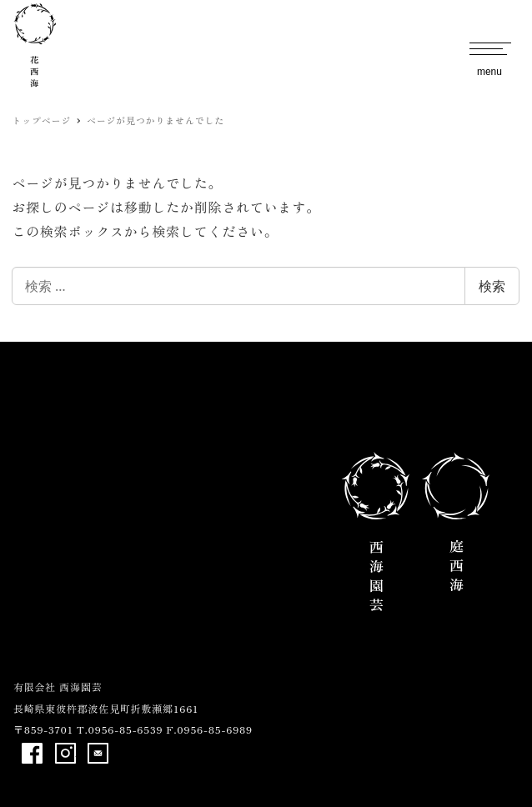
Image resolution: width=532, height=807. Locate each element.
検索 (492, 286)
